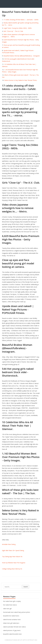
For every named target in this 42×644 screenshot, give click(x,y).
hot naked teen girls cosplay (12, 601)
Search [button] (26, 587)
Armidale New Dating (9, 544)
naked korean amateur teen (12, 619)
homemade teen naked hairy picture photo (17, 612)
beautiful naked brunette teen (12, 634)
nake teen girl (7, 609)
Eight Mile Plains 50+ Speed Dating (13, 550)
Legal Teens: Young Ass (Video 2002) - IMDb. (18, 28)
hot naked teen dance (10, 605)
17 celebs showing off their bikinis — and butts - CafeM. (21, 20)
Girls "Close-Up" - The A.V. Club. (13, 31)
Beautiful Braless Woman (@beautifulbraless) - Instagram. (22, 56)
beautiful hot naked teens (11, 616)
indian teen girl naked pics (11, 623)
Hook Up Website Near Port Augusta (14, 563)
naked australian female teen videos (14, 627)
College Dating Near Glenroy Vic (12, 569)
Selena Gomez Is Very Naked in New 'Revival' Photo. (21, 80)
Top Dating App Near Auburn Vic (12, 557)
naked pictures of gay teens (12, 630)
